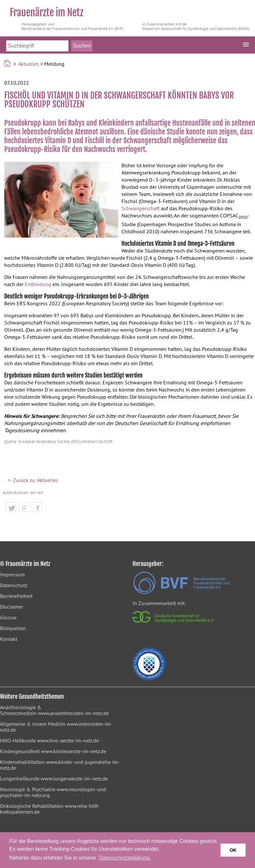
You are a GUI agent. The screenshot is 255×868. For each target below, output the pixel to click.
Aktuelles (29, 64)
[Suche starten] (82, 46)
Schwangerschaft (141, 208)
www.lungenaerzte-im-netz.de (74, 778)
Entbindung (38, 284)
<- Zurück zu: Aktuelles (33, 480)
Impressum (12, 574)
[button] (11, 508)
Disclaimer (12, 607)
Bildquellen (13, 628)
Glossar (8, 617)
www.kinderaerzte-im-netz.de (74, 751)
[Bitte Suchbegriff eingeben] (37, 46)
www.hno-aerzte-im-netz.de (68, 740)
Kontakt (9, 639)
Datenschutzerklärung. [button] (125, 858)
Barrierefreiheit (16, 596)
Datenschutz (14, 585)
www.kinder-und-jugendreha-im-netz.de (60, 765)
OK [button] (233, 850)
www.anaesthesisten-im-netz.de (73, 713)
